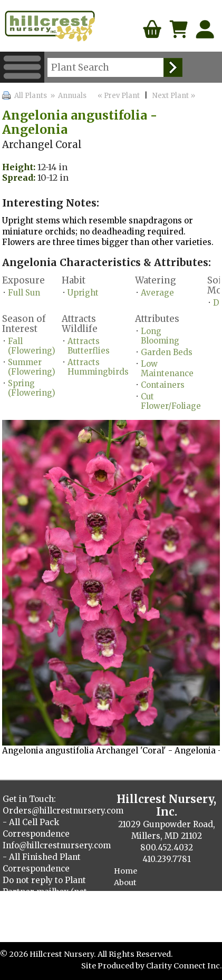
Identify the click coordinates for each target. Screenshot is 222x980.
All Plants (31, 96)
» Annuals (67, 96)
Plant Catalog (140, 906)
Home (126, 871)
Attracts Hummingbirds (98, 367)
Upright (83, 293)
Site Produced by (114, 966)
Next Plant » (175, 96)
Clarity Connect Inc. (184, 966)
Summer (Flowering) (32, 367)
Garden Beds (167, 352)
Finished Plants (144, 918)
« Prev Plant (118, 96)
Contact (129, 894)
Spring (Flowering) (32, 388)
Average (157, 293)
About (125, 883)
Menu (22, 67)
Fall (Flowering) (32, 346)
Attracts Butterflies (89, 346)
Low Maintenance (167, 369)
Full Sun (24, 293)
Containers (163, 385)
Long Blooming (160, 336)
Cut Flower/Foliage (171, 401)
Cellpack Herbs (143, 929)
